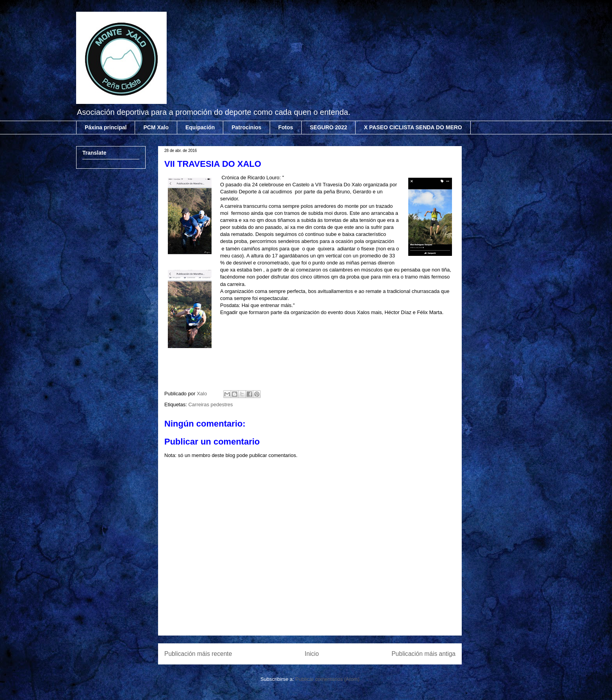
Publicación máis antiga (423, 654)
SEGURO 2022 (329, 127)
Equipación (200, 127)
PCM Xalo (156, 127)
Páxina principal (106, 127)
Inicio (312, 654)
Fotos (286, 127)
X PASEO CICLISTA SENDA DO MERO (413, 127)
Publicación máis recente (198, 654)
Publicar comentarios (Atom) (327, 679)
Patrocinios (246, 127)
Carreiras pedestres (210, 404)
